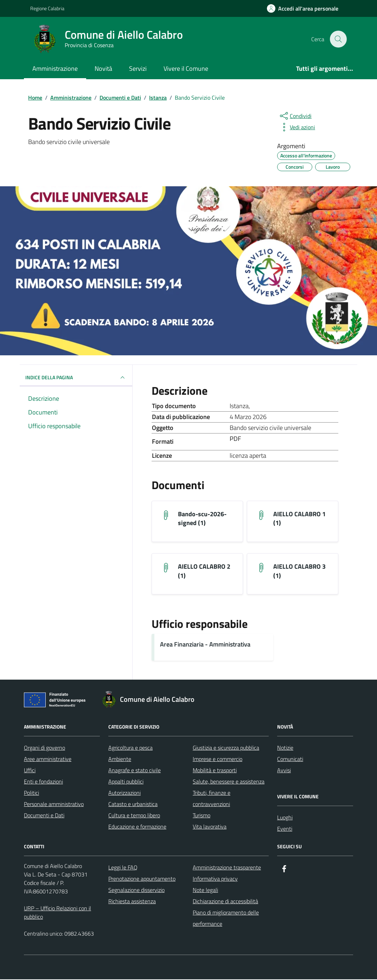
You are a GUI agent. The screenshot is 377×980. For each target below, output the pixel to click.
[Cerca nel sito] (338, 39)
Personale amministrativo (54, 805)
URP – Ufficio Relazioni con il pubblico (57, 913)
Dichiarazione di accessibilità (225, 902)
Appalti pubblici (126, 782)
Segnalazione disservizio (136, 891)
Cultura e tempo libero (134, 816)
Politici (31, 793)
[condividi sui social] (295, 116)
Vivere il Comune (186, 68)
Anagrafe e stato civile (135, 771)
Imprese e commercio (218, 760)
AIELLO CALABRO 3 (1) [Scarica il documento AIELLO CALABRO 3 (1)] (299, 572)
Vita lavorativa (210, 827)
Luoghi (285, 818)
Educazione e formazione (137, 827)
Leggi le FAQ (123, 868)
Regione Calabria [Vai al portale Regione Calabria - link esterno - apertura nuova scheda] (47, 8)
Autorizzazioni (124, 793)
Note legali (205, 891)
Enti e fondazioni (43, 782)
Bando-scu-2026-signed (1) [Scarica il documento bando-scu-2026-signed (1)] (202, 519)
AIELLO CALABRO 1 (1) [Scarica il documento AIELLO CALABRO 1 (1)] (299, 519)
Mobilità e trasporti (215, 771)
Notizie (285, 748)
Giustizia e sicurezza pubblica (226, 748)
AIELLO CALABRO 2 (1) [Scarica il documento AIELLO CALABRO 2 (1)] (204, 572)
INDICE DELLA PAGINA (76, 377)
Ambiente (120, 760)
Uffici (30, 771)
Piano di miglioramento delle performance (226, 919)
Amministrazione (55, 68)
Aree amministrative (48, 760)
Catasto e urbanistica (133, 805)
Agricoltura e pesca (130, 748)
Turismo (202, 816)
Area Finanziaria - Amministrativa (205, 645)
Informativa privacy (215, 879)
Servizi (138, 68)
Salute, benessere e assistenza (229, 782)
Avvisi (284, 771)
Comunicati (290, 760)
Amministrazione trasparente (227, 868)
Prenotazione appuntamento (142, 879)
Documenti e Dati (44, 816)
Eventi (285, 829)
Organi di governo (44, 748)
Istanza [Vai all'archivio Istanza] (239, 406)
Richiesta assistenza (132, 902)
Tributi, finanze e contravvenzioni (212, 799)
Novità (103, 68)
